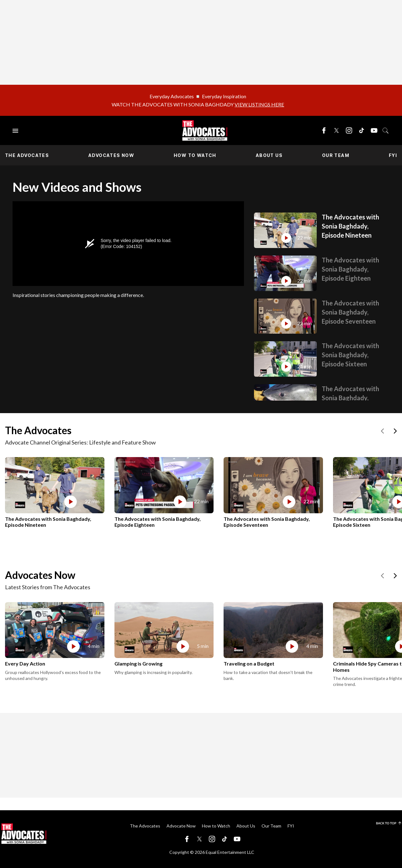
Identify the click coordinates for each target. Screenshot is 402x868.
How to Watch (195, 155)
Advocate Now (181, 826)
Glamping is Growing (138, 663)
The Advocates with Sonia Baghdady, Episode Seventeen (350, 312)
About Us (269, 155)
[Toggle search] (386, 131)
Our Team (336, 155)
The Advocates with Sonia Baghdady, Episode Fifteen (350, 398)
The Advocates (27, 155)
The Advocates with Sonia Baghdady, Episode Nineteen (350, 226)
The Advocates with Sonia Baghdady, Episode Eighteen (350, 269)
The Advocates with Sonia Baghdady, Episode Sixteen (350, 355)
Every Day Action (25, 663)
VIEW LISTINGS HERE (259, 104)
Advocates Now (111, 155)
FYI (393, 155)
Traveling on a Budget (249, 663)
